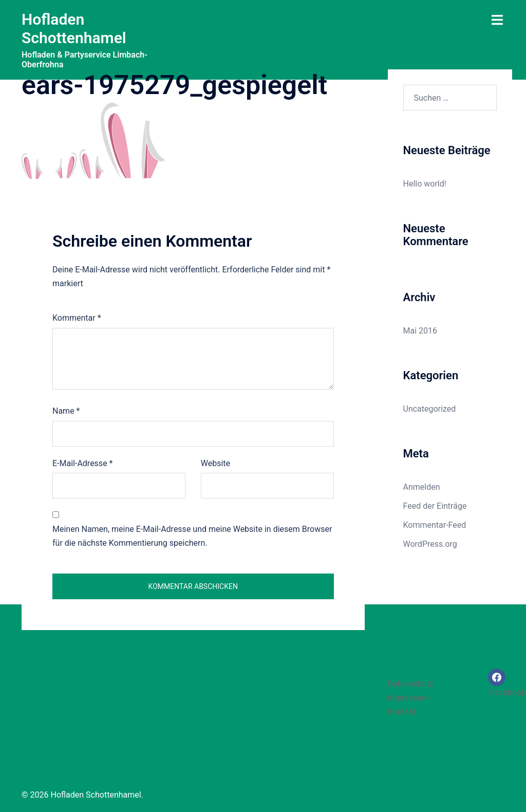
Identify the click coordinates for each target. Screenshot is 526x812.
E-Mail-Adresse (82, 463)
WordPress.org (430, 544)
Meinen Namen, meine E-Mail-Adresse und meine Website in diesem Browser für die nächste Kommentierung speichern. (192, 536)
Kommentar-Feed (435, 525)
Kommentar (77, 318)
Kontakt (402, 712)
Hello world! (425, 184)
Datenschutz (411, 684)
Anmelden (422, 487)
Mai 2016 (420, 331)
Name (66, 411)
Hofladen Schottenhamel (74, 29)
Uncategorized (430, 409)
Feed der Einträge (435, 506)
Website (215, 463)
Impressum (409, 698)
